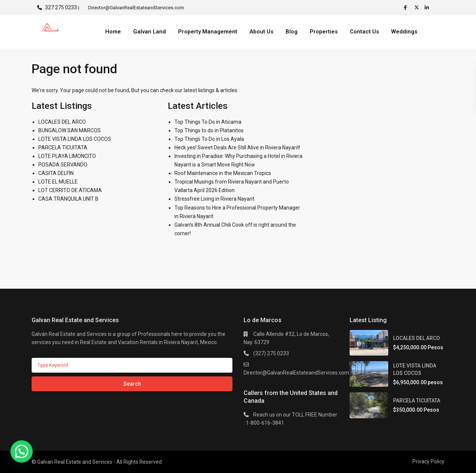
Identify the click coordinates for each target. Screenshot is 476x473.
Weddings (404, 32)
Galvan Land (149, 32)
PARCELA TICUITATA (63, 148)
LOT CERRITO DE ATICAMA (70, 190)
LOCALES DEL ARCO (62, 122)
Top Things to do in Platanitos (209, 130)
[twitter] (418, 7)
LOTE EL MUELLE (58, 182)
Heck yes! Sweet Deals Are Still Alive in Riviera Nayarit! (237, 148)
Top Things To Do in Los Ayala (209, 139)
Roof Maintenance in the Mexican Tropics (223, 173)
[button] (22, 451)
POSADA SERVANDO (63, 165)
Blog (292, 32)
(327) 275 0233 (271, 353)
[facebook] (407, 7)
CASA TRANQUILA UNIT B (68, 199)
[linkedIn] (428, 7)
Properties (324, 32)
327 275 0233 (61, 7)
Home (113, 32)
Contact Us (364, 32)
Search (132, 384)
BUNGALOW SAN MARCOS (70, 130)
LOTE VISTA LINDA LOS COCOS (75, 139)
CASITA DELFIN (56, 173)
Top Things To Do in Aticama (208, 122)
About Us (261, 32)
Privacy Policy (428, 461)
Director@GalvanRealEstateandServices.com (296, 373)
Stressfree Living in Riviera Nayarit (214, 199)
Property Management (208, 32)
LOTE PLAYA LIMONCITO (67, 156)
